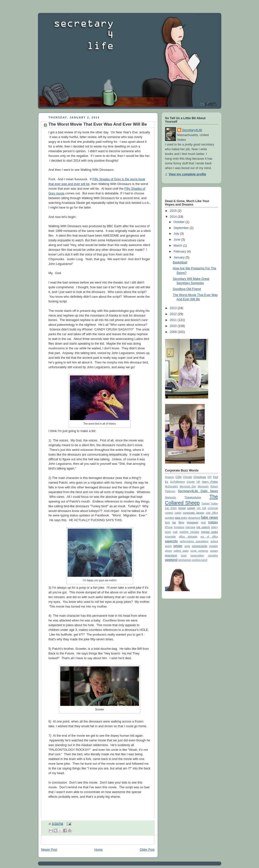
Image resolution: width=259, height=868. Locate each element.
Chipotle (187, 477)
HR (198, 482)
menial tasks (209, 532)
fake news (209, 517)
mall (175, 532)
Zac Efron (171, 508)
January (179, 257)
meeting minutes (189, 532)
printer (178, 546)
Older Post (147, 850)
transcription (197, 556)
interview (190, 527)
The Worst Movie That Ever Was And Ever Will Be (98, 124)
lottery (215, 527)
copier (178, 513)
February (180, 252)
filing (181, 522)
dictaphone (194, 518)
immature (179, 527)
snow (187, 546)
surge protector (199, 551)
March (178, 246)
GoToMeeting (177, 482)
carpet (191, 508)
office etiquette (188, 537)
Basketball (180, 262)
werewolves (185, 560)
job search (203, 527)
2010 (174, 326)
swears (214, 551)
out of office (209, 537)
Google (191, 482)
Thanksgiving (193, 497)
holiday (213, 522)
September (182, 228)
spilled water (181, 551)
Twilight (205, 504)
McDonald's (172, 487)
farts (168, 523)
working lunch (200, 560)
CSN (178, 477)
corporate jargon (194, 513)
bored (182, 508)
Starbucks (171, 497)
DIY (210, 477)
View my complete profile (187, 174)
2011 (174, 320)
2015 (174, 211)
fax (174, 522)
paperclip (171, 541)
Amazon (170, 477)
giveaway (192, 522)
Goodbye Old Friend (187, 289)
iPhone (169, 527)
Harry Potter (210, 482)
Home (98, 850)
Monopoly (203, 487)
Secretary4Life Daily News (198, 491)
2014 (174, 217)
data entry (181, 518)
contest (169, 513)
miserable (171, 537)
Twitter (214, 504)
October (179, 222)
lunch (168, 532)
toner (184, 556)
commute (213, 508)
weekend (171, 560)
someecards (200, 546)
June (177, 240)
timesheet (171, 555)
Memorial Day (188, 487)
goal (203, 523)
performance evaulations (194, 541)
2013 (174, 308)
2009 (174, 332)
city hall (201, 508)
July (177, 234)
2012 (174, 314)
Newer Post (49, 850)
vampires (213, 556)
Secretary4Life (192, 130)
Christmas (200, 477)
